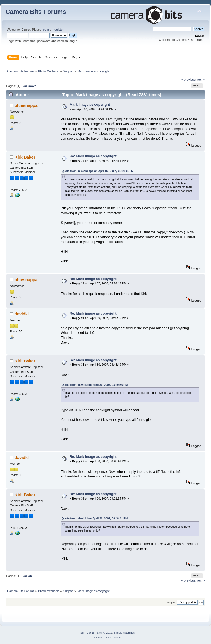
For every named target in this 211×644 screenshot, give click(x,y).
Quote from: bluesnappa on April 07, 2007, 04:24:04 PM (98, 171)
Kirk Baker (25, 157)
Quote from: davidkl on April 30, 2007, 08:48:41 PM (95, 518)
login (46, 30)
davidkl (22, 314)
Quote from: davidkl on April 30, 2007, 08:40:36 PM (95, 385)
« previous (188, 80)
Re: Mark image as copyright (93, 156)
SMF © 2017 (105, 633)
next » (201, 80)
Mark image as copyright (90, 105)
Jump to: (171, 602)
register (58, 30)
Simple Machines (124, 633)
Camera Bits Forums (36, 12)
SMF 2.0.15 (88, 633)
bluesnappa (26, 105)
